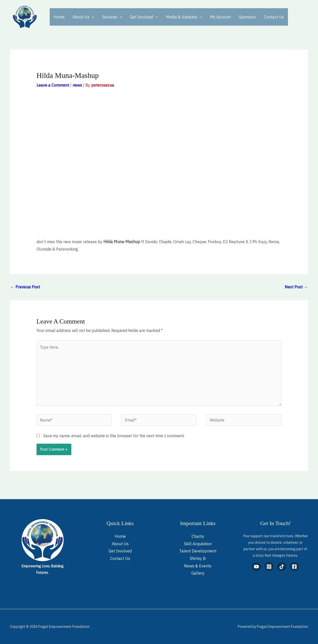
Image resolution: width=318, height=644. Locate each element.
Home (59, 17)
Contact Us (274, 17)
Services (112, 17)
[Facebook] (294, 567)
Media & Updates (184, 17)
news (77, 85)
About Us (83, 17)
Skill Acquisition (198, 544)
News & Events (198, 566)
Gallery (198, 573)
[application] (92, 17)
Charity (198, 536)
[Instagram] (269, 567)
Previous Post (25, 287)
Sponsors (247, 17)
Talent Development (198, 551)
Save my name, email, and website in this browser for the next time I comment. (114, 436)
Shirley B (198, 558)
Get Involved (144, 17)
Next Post (296, 287)
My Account (220, 17)
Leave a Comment (53, 85)
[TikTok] (282, 567)
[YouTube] (256, 567)
